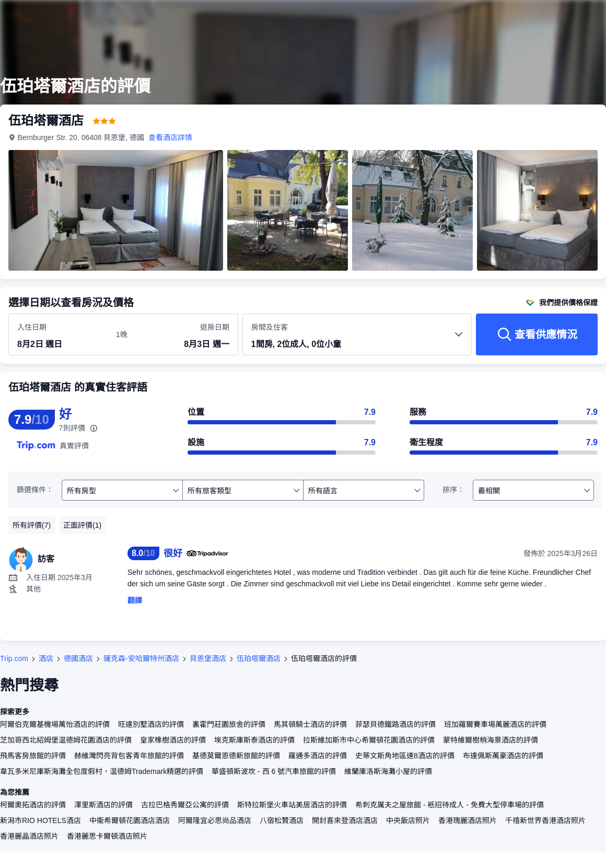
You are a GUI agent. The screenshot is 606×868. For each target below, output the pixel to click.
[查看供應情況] (537, 334)
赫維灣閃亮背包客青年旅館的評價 (129, 756)
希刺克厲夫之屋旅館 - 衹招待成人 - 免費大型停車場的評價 (450, 805)
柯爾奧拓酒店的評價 (33, 805)
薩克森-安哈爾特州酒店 (141, 658)
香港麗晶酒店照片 (29, 836)
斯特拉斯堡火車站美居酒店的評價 (292, 805)
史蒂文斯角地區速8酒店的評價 (405, 756)
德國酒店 (78, 658)
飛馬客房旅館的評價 (33, 756)
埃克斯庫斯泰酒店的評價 (254, 740)
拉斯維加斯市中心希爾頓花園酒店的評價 (369, 740)
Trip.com (14, 658)
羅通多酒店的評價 (318, 756)
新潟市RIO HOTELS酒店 (40, 820)
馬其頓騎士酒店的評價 (310, 724)
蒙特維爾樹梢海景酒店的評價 (491, 740)
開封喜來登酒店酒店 (345, 820)
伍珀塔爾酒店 (259, 658)
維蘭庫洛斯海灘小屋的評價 (388, 771)
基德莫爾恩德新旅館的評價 (236, 756)
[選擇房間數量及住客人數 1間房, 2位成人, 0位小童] (357, 339)
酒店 (46, 658)
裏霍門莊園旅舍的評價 (229, 724)
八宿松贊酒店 (282, 820)
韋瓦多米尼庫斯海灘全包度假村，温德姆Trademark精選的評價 (102, 771)
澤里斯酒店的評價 (103, 805)
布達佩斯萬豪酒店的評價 (503, 756)
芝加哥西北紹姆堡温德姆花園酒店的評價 (66, 740)
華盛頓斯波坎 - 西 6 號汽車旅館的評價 (274, 771)
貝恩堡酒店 (208, 658)
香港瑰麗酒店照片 (468, 820)
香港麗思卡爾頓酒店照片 (107, 836)
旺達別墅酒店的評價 (151, 724)
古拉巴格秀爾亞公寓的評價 (185, 805)
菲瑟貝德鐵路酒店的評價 (395, 724)
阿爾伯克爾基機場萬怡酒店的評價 (55, 724)
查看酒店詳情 (171, 137)
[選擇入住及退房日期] (60, 335)
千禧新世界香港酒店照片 (545, 820)
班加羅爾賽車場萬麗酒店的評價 (495, 724)
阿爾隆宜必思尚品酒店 (215, 820)
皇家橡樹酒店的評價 (173, 740)
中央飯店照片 (408, 820)
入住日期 (32, 327)
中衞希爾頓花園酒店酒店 (130, 820)
